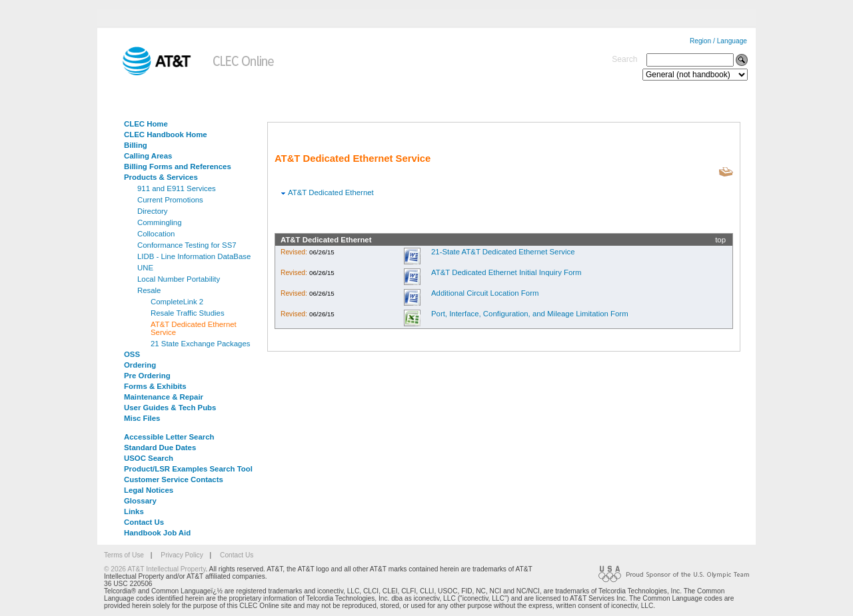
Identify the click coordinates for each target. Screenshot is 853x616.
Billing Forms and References (178, 166)
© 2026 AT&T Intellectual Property (155, 569)
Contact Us (144, 522)
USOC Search (149, 458)
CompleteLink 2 (177, 302)
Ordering (140, 365)
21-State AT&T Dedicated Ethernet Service (503, 252)
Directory (153, 211)
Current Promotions (170, 200)
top (720, 240)
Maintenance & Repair (164, 397)
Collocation (156, 234)
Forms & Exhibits (155, 386)
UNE (145, 268)
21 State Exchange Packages (200, 344)
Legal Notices (149, 490)
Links (134, 511)
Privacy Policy (182, 555)
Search (624, 59)
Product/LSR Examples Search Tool (188, 469)
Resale (149, 290)
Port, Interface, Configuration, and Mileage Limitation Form (530, 314)
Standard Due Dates (160, 448)
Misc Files (142, 418)
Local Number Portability (179, 279)
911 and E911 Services (177, 188)
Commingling (159, 222)
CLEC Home (146, 124)
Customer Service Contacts (174, 479)
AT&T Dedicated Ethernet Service (194, 328)
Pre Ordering (147, 376)
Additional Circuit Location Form (485, 293)
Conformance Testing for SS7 (187, 245)
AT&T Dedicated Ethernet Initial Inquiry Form (506, 272)
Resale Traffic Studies (188, 313)
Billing (136, 145)
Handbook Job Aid (157, 533)
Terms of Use (124, 555)
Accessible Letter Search (169, 437)
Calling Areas (148, 156)
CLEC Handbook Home (166, 135)
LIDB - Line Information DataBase (194, 256)
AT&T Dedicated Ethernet (331, 192)
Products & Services (161, 177)
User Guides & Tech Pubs (170, 408)
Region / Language (718, 41)
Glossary (140, 501)
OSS (132, 354)
